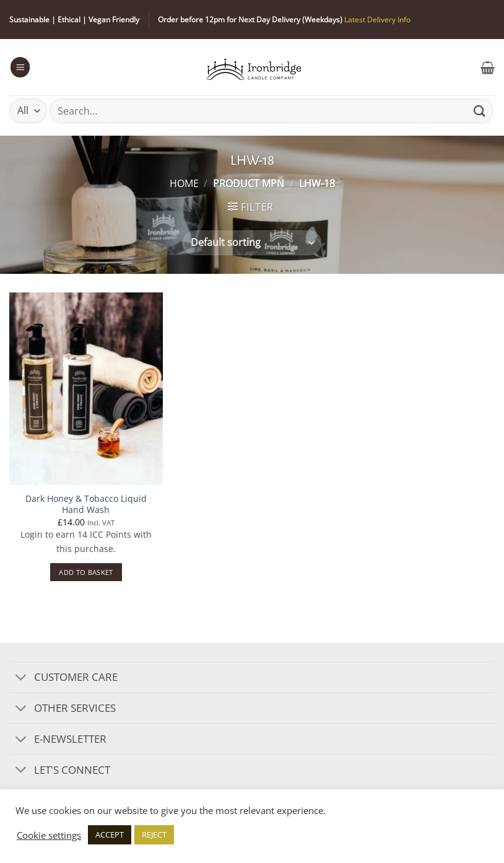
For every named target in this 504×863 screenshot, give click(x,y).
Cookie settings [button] (49, 835)
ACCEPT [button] (110, 835)
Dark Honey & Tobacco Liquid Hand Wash (86, 505)
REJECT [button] (154, 835)
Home (184, 183)
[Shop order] (252, 243)
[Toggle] (21, 678)
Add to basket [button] (86, 572)
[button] (20, 67)
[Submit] (480, 111)
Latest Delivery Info (377, 19)
